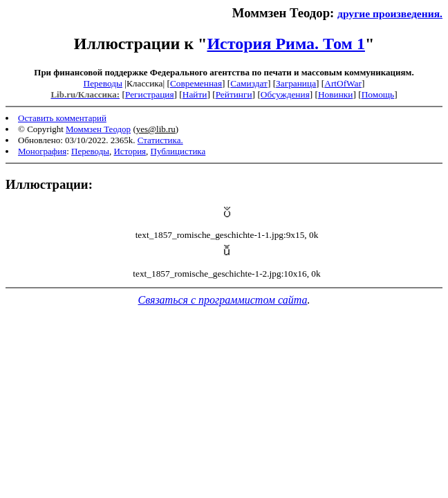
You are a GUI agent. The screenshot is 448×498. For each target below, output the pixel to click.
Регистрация (150, 94)
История (130, 151)
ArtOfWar (343, 83)
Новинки (335, 94)
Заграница (296, 83)
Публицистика (178, 151)
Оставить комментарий (62, 118)
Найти (195, 94)
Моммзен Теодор (98, 129)
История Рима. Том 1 (286, 44)
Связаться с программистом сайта (223, 300)
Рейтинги (234, 94)
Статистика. (160, 140)
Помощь (378, 94)
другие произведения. (390, 13)
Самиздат (249, 83)
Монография (42, 151)
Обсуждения (285, 94)
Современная (196, 83)
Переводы (103, 83)
